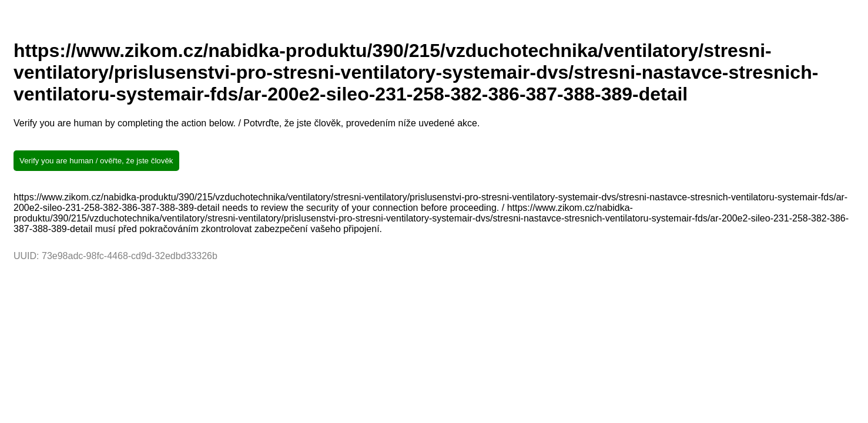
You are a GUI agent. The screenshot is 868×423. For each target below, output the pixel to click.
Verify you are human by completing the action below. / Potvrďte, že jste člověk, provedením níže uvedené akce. (247, 123)
